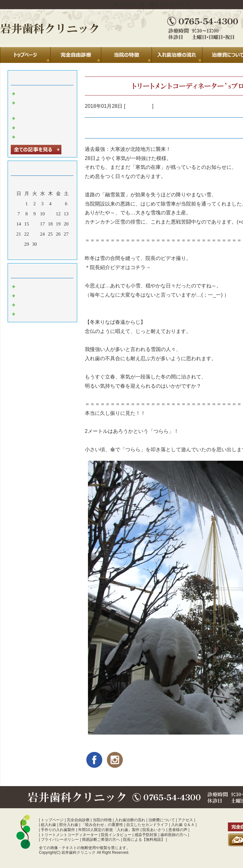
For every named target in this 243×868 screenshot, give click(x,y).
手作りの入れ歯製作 (58, 830)
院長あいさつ (154, 830)
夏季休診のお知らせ (38, 93)
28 (19, 244)
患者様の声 (178, 830)
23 (35, 234)
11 (50, 214)
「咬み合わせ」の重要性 (102, 825)
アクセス (185, 820)
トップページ (52, 820)
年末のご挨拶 (31, 127)
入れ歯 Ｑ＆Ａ (183, 825)
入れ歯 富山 (139, 106)
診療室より (29, 295)
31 (43, 244)
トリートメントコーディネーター (69, 835)
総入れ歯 (48, 825)
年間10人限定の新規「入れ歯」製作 (109, 830)
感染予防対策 (146, 835)
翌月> (54, 253)
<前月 (30, 253)
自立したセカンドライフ (147, 825)
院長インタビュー (116, 835)
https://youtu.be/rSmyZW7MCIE (187, 267)
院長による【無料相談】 (144, 840)
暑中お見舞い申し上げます (46, 136)
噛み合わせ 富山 (34, 313)
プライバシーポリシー (60, 840)
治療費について (162, 820)
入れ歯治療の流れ (130, 820)
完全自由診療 (78, 820)
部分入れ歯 (69, 825)
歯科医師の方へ (174, 835)
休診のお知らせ (34, 118)
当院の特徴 (102, 820)
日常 (22, 286)
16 (35, 224)
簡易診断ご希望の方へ (101, 840)
